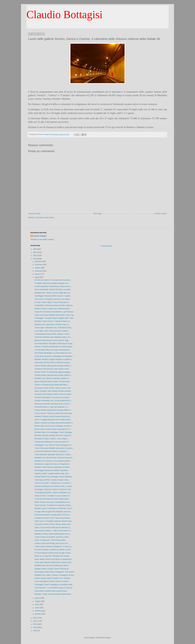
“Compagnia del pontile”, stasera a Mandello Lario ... (53, 493)
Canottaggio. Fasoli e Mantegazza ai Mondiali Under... (54, 585)
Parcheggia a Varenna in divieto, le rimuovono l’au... (53, 489)
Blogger (108, 638)
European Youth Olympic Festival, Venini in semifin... (53, 394)
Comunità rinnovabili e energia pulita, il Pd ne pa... (53, 515)
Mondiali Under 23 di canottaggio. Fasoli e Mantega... (54, 432)
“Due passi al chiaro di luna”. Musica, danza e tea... (53, 524)
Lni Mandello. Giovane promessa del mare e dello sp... (54, 305)
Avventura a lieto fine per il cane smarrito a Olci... (52, 369)
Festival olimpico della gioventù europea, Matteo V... (53, 410)
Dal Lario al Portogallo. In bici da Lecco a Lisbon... (53, 397)
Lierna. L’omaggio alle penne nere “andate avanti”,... (53, 420)
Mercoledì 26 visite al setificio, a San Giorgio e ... (52, 439)
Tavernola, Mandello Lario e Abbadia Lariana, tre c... (53, 337)
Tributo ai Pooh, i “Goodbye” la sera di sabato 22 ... (53, 496)
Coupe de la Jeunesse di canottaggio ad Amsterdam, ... (55, 356)
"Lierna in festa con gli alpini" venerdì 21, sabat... (52, 537)
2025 (35, 252)
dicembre (39, 261)
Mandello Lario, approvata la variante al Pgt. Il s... (52, 325)
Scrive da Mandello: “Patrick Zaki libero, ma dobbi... (53, 290)
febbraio (38, 611)
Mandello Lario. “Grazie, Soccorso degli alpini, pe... (53, 293)
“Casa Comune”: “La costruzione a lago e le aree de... (54, 588)
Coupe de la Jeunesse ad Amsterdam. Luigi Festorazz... (55, 312)
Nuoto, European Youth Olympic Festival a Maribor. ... (54, 391)
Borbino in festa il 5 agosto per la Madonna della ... (53, 309)
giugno (38, 598)
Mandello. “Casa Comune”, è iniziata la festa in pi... (53, 321)
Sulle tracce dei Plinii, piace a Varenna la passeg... (53, 362)
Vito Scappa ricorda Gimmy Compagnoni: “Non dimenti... (55, 572)
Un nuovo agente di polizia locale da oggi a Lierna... (53, 553)
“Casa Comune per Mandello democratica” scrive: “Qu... (55, 315)
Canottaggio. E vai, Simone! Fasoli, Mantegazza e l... (54, 445)
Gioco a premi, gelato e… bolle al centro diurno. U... (53, 531)
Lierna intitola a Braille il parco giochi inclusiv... (51, 591)
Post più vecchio (160, 214)
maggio (38, 601)
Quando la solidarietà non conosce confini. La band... (54, 486)
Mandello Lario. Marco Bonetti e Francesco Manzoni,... (54, 458)
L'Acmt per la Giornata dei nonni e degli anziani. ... (53, 499)
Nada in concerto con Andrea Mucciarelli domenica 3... (54, 423)
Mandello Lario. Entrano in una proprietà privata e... (53, 461)
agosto (38, 274)
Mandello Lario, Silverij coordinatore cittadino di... (52, 378)
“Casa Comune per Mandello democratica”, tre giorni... (54, 448)
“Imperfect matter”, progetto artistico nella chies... (52, 474)
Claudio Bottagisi (64, 15)
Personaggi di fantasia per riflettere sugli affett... (52, 470)
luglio (37, 277)
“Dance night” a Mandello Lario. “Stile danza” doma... (54, 328)
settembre (39, 271)
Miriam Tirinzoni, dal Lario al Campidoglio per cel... (53, 502)
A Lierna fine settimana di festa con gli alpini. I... (52, 451)
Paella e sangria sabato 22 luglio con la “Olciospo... (53, 578)
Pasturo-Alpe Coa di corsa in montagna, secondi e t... (54, 426)
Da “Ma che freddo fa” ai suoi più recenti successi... (53, 280)
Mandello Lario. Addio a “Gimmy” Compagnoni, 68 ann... (55, 575)
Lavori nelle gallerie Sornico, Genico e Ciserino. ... (53, 581)
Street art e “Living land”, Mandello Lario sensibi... (52, 556)
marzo (37, 608)
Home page (97, 214)
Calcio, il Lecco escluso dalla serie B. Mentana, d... (53, 528)
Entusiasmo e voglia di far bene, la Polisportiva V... (53, 464)
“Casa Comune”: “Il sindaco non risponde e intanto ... (54, 505)
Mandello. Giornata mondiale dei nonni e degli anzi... (53, 435)
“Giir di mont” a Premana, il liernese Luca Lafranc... (53, 299)
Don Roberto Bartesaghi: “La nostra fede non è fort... (53, 353)
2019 (35, 627)
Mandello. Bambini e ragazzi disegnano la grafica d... (54, 359)
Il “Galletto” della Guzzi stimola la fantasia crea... (52, 283)
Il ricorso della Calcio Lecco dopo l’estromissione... (53, 350)
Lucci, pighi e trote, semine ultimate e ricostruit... (52, 331)
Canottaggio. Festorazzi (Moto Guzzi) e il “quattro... (53, 296)
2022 (35, 618)
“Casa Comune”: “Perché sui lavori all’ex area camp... (54, 413)
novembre (39, 265)
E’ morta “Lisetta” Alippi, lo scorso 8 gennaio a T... (52, 302)
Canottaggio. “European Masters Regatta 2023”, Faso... (55, 318)
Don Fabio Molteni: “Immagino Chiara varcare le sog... (54, 343)
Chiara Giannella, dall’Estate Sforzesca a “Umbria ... (53, 455)
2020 (35, 624)
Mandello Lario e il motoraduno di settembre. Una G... (54, 508)
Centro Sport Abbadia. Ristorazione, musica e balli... (53, 562)
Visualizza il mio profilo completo (42, 239)
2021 (35, 621)
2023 (35, 259)
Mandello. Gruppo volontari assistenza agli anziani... (53, 594)
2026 (35, 249)
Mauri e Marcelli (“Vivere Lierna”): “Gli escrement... (53, 382)
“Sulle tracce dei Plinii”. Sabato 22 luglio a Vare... (52, 480)
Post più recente (35, 214)
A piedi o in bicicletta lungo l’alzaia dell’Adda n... (52, 385)
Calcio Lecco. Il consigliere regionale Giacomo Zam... (54, 521)
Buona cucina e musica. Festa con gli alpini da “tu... (53, 429)
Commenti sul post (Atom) (45, 218)
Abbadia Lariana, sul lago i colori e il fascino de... (52, 569)
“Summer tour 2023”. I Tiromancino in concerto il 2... (53, 483)
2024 (35, 255)
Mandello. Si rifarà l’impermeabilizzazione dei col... (53, 534)
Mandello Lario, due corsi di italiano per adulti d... (52, 565)
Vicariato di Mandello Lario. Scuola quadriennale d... (53, 401)
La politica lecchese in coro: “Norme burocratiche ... (53, 518)
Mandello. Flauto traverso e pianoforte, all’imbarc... (53, 467)
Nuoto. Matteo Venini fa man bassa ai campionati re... (54, 559)
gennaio (38, 614)
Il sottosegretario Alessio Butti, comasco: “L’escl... (52, 334)
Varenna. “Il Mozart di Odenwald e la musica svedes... (54, 347)
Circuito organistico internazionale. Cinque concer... (53, 286)
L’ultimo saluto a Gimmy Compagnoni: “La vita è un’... (54, 546)
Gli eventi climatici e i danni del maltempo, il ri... (52, 407)
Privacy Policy (107, 246)
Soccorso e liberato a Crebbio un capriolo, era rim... (53, 550)
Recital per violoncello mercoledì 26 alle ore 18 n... (53, 404)
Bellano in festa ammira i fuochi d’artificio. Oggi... (52, 340)
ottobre (38, 268)
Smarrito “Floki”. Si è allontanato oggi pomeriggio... (53, 372)
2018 (35, 631)
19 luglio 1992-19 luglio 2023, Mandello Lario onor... (53, 512)
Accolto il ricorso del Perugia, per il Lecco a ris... (52, 543)
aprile (37, 604)
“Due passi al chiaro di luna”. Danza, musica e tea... (53, 388)
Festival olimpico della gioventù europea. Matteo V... (53, 366)
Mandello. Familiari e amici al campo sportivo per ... (53, 416)
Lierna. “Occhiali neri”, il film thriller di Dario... (51, 540)
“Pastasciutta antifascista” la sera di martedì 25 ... (52, 442)
